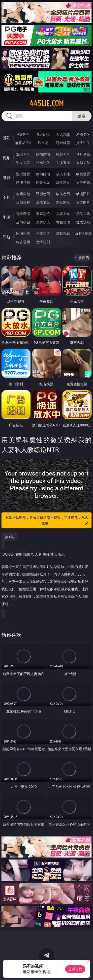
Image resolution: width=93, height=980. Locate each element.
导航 (6, 237)
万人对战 (63, 134)
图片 (6, 197)
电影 (6, 178)
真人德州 (43, 134)
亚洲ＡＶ (23, 154)
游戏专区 (83, 134)
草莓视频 (63, 233)
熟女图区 (63, 202)
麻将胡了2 (23, 143)
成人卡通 (63, 174)
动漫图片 (83, 194)
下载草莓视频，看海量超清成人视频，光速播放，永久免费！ (47, 521)
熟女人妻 (23, 163)
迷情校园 (23, 222)
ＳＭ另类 (83, 163)
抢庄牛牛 (83, 143)
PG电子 (23, 134)
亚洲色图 (43, 194)
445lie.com (47, 103)
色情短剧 (43, 242)
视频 (6, 158)
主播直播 (63, 163)
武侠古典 (83, 214)
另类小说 (43, 222)
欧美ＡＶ (63, 154)
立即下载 (75, 969)
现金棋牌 (63, 143)
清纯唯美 (43, 202)
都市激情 (23, 214)
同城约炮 (23, 233)
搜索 (82, 116)
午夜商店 (43, 233)
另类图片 (83, 202)
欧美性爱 (83, 174)
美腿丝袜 (23, 202)
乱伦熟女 (63, 182)
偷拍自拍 (43, 174)
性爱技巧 (83, 222)
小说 (6, 217)
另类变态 (83, 182)
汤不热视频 (83, 233)
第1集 (9, 537)
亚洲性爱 (23, 174)
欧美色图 (63, 194)
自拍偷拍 (43, 154)
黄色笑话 (63, 222)
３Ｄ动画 (83, 154)
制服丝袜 (23, 182)
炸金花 (43, 143)
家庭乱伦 (43, 214)
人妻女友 (63, 214)
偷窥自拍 (23, 194)
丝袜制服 (43, 163)
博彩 (6, 138)
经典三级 (43, 182)
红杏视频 (23, 242)
